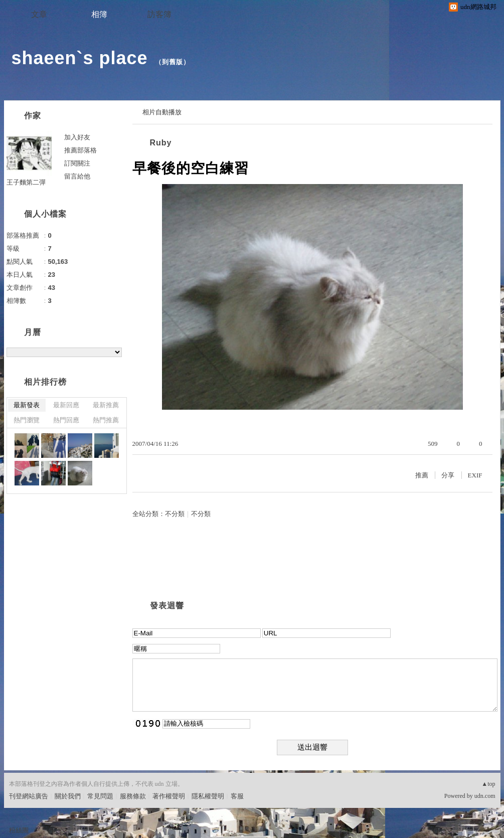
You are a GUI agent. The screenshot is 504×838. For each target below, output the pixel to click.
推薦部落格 (80, 150)
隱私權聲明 (208, 796)
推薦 (422, 475)
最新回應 (66, 405)
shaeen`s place (80, 58)
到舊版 (173, 62)
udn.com (485, 796)
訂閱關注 (77, 163)
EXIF (475, 475)
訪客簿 (159, 14)
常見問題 (100, 796)
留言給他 (77, 176)
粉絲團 (19, 830)
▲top (488, 784)
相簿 (99, 14)
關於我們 (68, 796)
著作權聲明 (169, 796)
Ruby (161, 143)
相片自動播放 (162, 112)
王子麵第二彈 (26, 182)
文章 (39, 14)
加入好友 (77, 137)
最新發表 (27, 405)
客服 (237, 796)
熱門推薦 (106, 420)
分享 (448, 475)
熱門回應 (66, 420)
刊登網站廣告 (29, 796)
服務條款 (133, 796)
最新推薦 (106, 405)
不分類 (175, 514)
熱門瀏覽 (27, 420)
